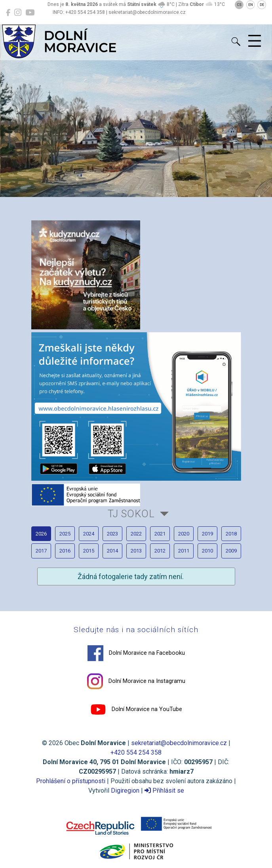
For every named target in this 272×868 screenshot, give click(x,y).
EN (251, 5)
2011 (184, 551)
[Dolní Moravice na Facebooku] (8, 13)
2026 (41, 534)
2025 (65, 534)
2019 (207, 534)
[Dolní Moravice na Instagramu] (18, 13)
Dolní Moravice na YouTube (136, 709)
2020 (184, 534)
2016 (65, 551)
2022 (136, 534)
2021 (160, 534)
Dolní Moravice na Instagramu (136, 681)
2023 (112, 534)
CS (239, 5)
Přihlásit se (164, 791)
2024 (89, 534)
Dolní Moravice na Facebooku (136, 653)
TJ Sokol (131, 514)
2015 (89, 551)
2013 (136, 551)
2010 (207, 551)
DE (262, 5)
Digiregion (125, 791)
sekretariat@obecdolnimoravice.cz (179, 743)
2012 (160, 551)
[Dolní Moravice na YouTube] (30, 13)
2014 (112, 551)
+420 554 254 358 (136, 752)
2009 (231, 551)
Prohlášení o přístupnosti (71, 781)
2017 (41, 551)
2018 (231, 534)
